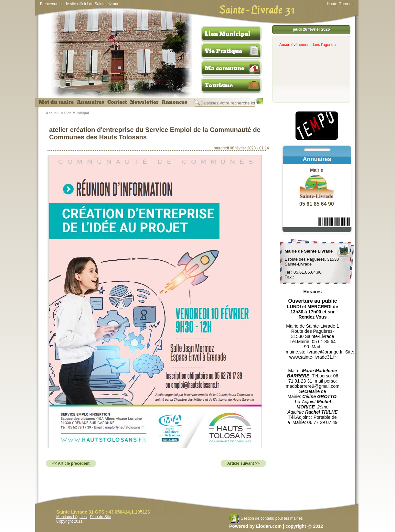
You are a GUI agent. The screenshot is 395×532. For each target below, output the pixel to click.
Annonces (174, 102)
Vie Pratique (223, 51)
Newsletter (144, 102)
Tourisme (219, 85)
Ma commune (224, 68)
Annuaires (91, 102)
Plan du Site (101, 517)
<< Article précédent (71, 463)
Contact (117, 102)
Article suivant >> (243, 463)
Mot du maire (56, 102)
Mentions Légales (71, 517)
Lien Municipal (228, 34)
